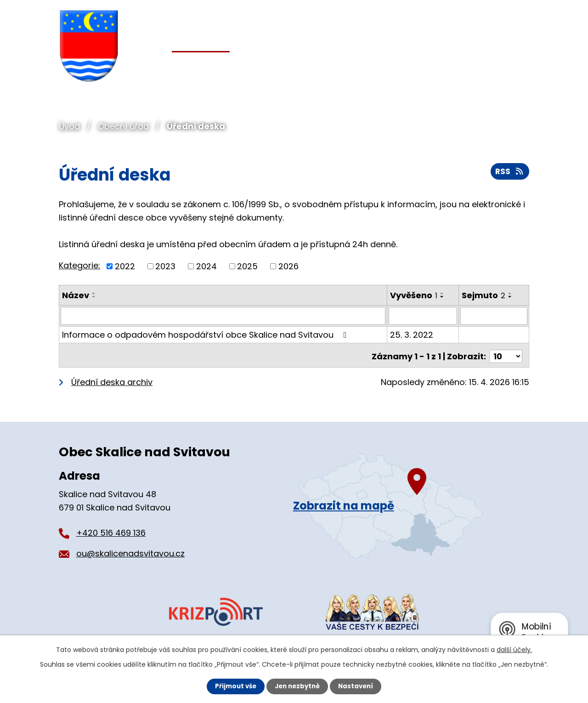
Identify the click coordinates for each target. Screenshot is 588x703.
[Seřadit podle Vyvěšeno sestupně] (443, 297)
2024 (206, 266)
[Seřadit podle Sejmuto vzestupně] (511, 293)
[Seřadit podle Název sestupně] (94, 297)
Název (76, 295)
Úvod (69, 126)
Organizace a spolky (366, 65)
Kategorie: (79, 265)
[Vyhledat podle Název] (223, 316)
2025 (247, 266)
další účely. (514, 649)
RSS (509, 173)
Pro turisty (453, 65)
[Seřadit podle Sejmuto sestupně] (511, 297)
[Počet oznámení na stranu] (506, 354)
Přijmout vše (233, 686)
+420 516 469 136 (111, 530)
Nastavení (358, 686)
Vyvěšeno (414, 295)
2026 (288, 266)
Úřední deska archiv (112, 379)
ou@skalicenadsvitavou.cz (130, 551)
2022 (125, 266)
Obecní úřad (123, 126)
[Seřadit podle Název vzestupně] (94, 293)
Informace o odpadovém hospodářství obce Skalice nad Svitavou (206, 334)
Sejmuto (484, 295)
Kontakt (512, 65)
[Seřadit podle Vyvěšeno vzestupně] (443, 293)
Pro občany (276, 65)
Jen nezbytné (297, 686)
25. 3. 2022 (412, 334)
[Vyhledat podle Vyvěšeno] (423, 316)
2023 (165, 266)
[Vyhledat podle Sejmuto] (494, 316)
